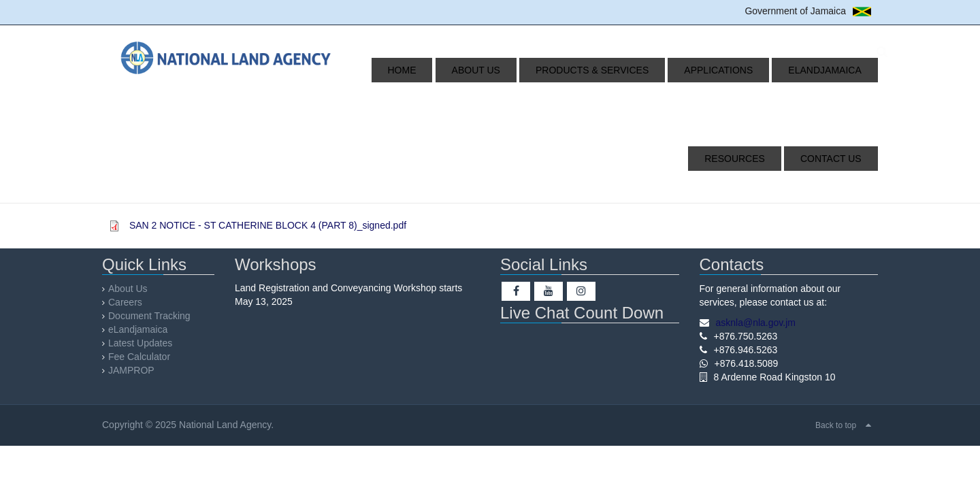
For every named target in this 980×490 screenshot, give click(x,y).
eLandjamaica (751, 70)
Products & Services (550, 70)
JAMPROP (131, 370)
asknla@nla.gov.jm (756, 323)
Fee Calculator (139, 357)
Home (391, 70)
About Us (450, 70)
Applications (660, 70)
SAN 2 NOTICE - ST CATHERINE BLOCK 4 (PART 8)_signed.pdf (268, 225)
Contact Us (837, 159)
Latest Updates (140, 343)
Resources (837, 70)
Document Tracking (149, 316)
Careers (125, 302)
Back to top (836, 425)
